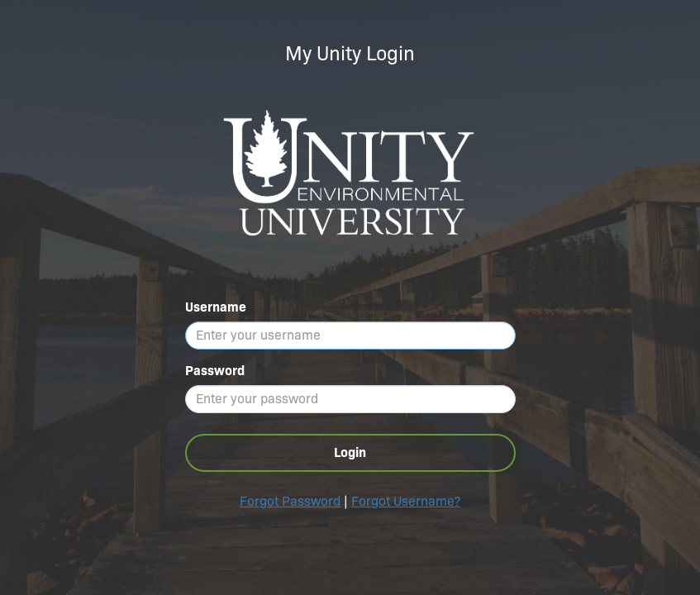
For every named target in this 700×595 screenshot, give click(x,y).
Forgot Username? (406, 501)
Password (215, 371)
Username (216, 307)
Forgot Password (290, 501)
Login (350, 452)
